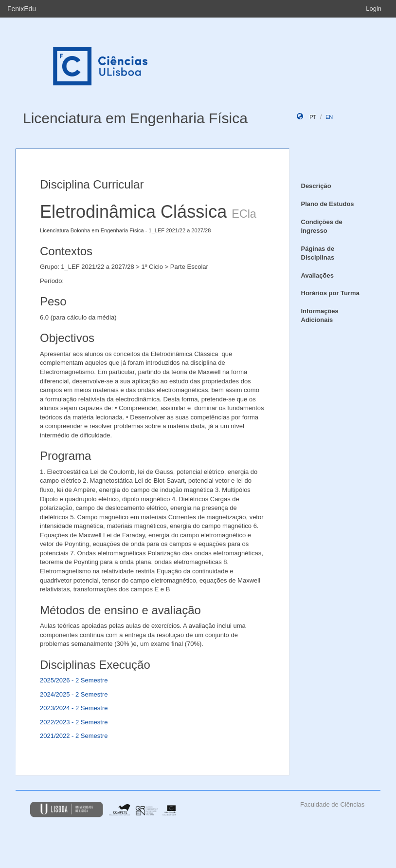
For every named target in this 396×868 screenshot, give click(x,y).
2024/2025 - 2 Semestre (74, 694)
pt (313, 117)
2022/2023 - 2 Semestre (74, 722)
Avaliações (317, 275)
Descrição (316, 186)
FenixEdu (22, 9)
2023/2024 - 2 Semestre (74, 708)
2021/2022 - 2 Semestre (74, 736)
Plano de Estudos (328, 204)
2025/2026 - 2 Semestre (74, 680)
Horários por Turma (330, 293)
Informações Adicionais (320, 316)
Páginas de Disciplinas (318, 253)
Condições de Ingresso (322, 226)
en (329, 117)
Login (374, 9)
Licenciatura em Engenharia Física (135, 118)
